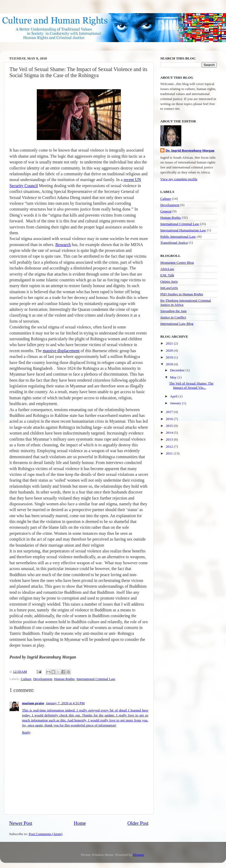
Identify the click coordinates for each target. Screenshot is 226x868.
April (174, 396)
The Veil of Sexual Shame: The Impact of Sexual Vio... (191, 385)
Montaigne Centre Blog (177, 263)
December (178, 370)
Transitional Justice (174, 243)
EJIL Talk (167, 275)
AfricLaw (167, 269)
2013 (170, 439)
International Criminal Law (96, 679)
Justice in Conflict (173, 317)
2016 (170, 419)
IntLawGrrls (169, 288)
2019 (170, 357)
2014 (170, 433)
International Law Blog (177, 324)
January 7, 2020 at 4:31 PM (65, 703)
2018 (170, 364)
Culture (26, 679)
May (174, 377)
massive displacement (61, 351)
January (176, 403)
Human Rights (64, 679)
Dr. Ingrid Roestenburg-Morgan (190, 150)
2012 (170, 447)
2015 (170, 426)
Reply (26, 732)
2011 (170, 453)
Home (80, 823)
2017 (170, 412)
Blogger (139, 855)
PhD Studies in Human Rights (182, 294)
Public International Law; (178, 236)
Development (43, 679)
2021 (170, 343)
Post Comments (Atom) (45, 834)
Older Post (138, 823)
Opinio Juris (169, 281)
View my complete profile (179, 179)
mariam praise (33, 703)
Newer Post (21, 823)
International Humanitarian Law (183, 230)
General (166, 211)
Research (63, 245)
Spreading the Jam (173, 311)
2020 (170, 350)
